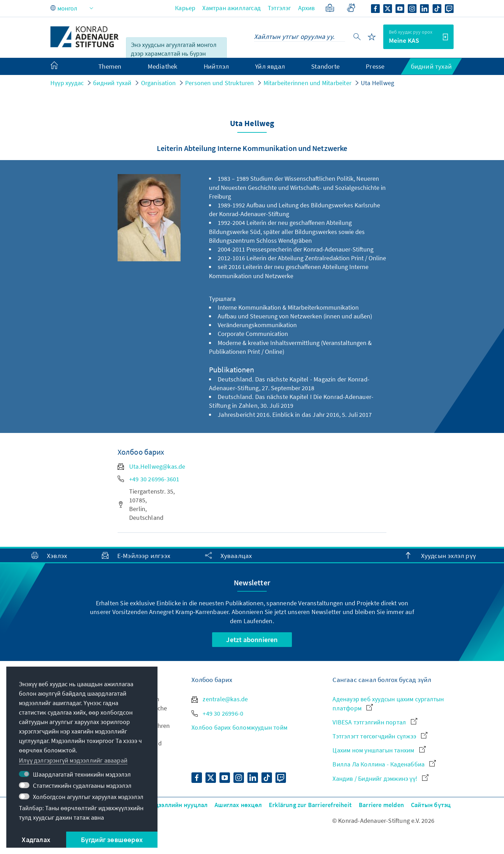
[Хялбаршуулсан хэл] (330, 8)
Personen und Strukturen (220, 83)
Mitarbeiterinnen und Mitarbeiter (307, 83)
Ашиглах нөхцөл (238, 805)
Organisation (158, 83)
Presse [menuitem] (375, 66)
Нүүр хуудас (67, 83)
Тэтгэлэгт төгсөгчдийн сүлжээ (380, 736)
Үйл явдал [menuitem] (270, 66)
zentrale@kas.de (220, 699)
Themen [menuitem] (110, 66)
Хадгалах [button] (36, 839)
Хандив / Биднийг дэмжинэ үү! (380, 779)
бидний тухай (112, 83)
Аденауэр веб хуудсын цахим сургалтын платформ (388, 703)
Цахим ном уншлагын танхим (379, 750)
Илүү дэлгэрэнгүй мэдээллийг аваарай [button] (73, 760)
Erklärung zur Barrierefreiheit (310, 805)
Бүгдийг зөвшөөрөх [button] (112, 839)
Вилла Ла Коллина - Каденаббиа (384, 764)
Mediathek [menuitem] (163, 66)
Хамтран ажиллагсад (232, 8)
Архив (307, 8)
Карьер (185, 8)
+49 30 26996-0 (217, 713)
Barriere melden (381, 805)
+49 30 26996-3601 (148, 479)
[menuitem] (61, 67)
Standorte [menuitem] (325, 66)
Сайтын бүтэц (431, 805)
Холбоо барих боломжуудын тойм (239, 727)
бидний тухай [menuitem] (431, 66)
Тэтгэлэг (279, 8)
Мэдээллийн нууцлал (178, 805)
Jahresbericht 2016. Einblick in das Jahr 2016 (278, 415)
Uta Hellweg (377, 83)
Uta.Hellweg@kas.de (152, 466)
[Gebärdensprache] (351, 8)
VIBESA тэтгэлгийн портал (375, 722)
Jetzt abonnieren (252, 639)
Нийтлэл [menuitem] (216, 66)
